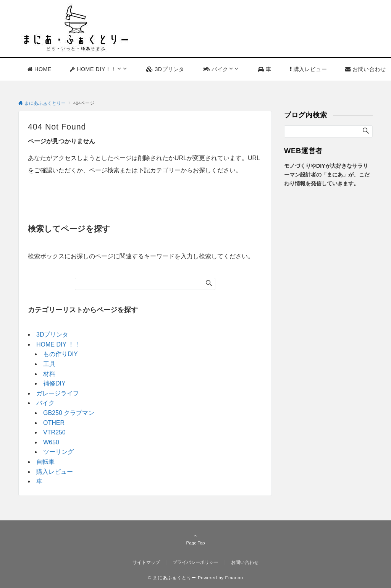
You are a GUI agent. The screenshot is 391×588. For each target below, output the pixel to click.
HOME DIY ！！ (58, 344)
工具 (49, 364)
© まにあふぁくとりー (172, 577)
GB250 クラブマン (69, 413)
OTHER (54, 423)
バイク (45, 403)
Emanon (234, 577)
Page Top (195, 539)
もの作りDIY (61, 354)
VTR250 (54, 432)
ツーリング (58, 452)
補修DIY (54, 383)
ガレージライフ (58, 393)
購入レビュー (55, 472)
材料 (49, 374)
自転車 (45, 462)
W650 (51, 442)
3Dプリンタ (52, 334)
